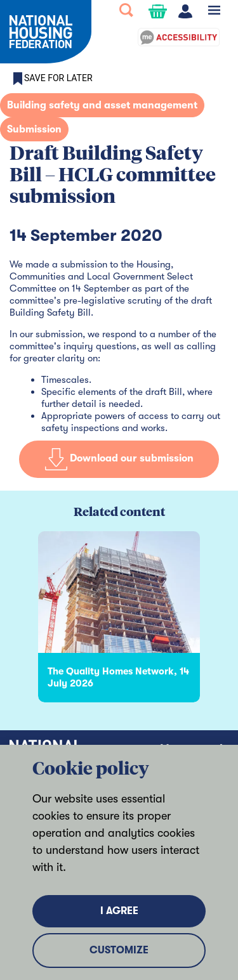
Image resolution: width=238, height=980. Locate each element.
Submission (34, 129)
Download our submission (119, 459)
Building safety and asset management (102, 105)
